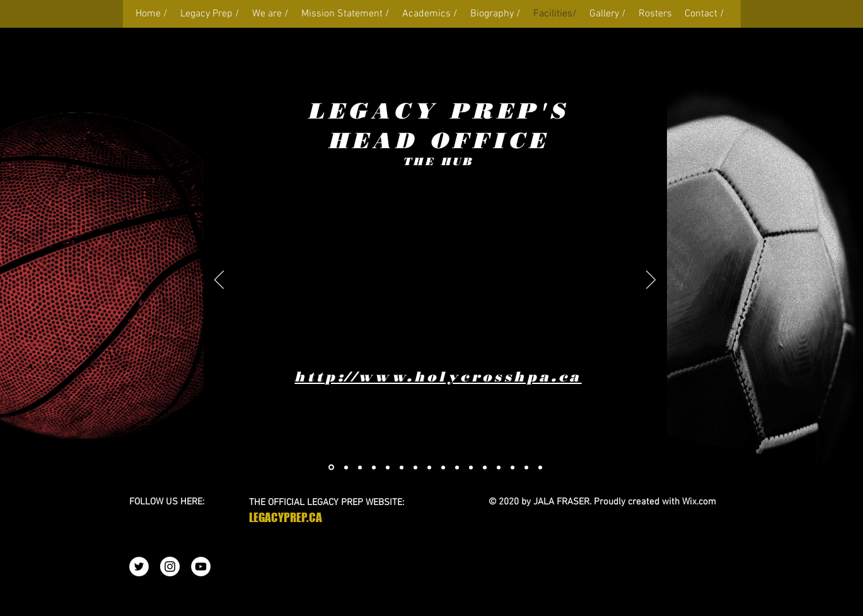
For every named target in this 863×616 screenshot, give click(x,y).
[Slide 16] (526, 467)
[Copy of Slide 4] (360, 467)
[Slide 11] (471, 467)
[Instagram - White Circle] (170, 567)
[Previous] (219, 281)
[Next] (651, 281)
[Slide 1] (374, 467)
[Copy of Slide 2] (388, 467)
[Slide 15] (513, 467)
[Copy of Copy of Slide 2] (346, 467)
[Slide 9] (443, 467)
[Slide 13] (499, 467)
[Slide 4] (429, 467)
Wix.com (699, 502)
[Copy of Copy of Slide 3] (402, 467)
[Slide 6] (415, 467)
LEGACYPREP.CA (286, 517)
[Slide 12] (485, 467)
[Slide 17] (540, 467)
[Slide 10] (457, 467)
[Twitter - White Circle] (139, 567)
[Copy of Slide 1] (331, 468)
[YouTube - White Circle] (201, 567)
